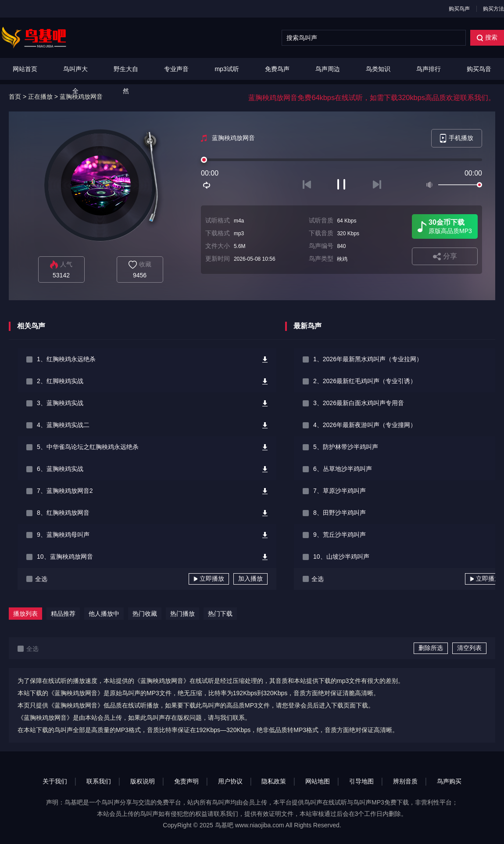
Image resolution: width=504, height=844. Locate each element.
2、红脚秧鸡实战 (60, 381)
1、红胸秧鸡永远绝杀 (66, 359)
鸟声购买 (449, 781)
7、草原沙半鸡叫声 (340, 491)
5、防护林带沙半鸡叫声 (346, 447)
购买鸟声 (459, 9)
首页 (15, 97)
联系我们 (99, 781)
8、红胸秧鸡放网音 (63, 513)
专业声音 (176, 69)
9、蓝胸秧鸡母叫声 (63, 535)
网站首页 (25, 69)
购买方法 (493, 9)
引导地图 (361, 781)
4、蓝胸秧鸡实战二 (63, 425)
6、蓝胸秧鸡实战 (60, 469)
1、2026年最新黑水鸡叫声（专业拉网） (368, 359)
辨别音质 (405, 781)
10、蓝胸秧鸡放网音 (65, 557)
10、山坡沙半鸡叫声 (341, 557)
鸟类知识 (378, 69)
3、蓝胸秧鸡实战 (60, 403)
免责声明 (186, 781)
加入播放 (250, 578)
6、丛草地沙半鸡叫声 (343, 469)
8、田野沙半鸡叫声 (340, 513)
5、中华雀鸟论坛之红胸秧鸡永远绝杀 (88, 447)
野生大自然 (126, 80)
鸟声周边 (328, 69)
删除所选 (431, 648)
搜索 (487, 38)
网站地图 (318, 781)
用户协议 (230, 781)
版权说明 (143, 781)
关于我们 (55, 781)
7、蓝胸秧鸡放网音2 (65, 491)
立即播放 (209, 578)
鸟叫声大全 (75, 80)
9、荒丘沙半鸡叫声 (340, 535)
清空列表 (469, 648)
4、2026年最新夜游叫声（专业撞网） (365, 425)
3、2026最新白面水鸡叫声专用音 (359, 403)
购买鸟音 (479, 69)
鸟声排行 (429, 69)
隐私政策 (274, 781)
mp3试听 (227, 69)
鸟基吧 (224, 825)
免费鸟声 (277, 69)
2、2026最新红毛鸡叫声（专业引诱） (365, 381)
